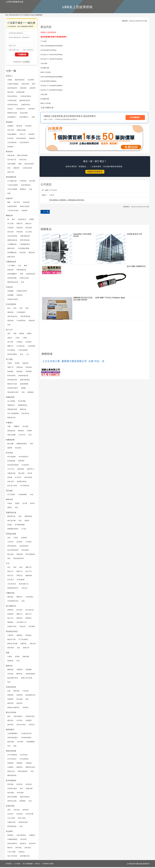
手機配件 (17, 427)
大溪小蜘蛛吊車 (47, 108)
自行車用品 (24, 756)
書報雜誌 (10, 623)
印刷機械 (10, 292)
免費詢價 (22, 55)
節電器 (17, 364)
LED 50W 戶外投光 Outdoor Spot (110, 298)
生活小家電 (11, 819)
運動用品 (20, 768)
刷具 (15, 568)
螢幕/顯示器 (11, 418)
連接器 (10, 339)
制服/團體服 (31, 743)
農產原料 (17, 169)
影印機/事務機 (20, 526)
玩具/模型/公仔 (22, 623)
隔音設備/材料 (21, 139)
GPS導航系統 (25, 486)
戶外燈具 (29, 543)
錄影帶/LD (31, 470)
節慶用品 (20, 636)
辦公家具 (20, 611)
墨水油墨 (10, 93)
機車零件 (20, 598)
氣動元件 (29, 224)
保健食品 (21, 853)
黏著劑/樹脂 (21, 93)
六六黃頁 (17, 865)
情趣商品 (23, 644)
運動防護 (10, 313)
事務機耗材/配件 (13, 530)
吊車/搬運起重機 (24, 249)
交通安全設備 (24, 279)
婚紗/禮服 (11, 743)
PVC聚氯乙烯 (12, 182)
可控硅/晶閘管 (23, 351)
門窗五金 (20, 576)
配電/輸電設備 (23, 376)
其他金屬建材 (12, 135)
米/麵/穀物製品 (13, 840)
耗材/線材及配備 (13, 466)
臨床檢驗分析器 (13, 679)
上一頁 (46, 212)
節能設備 (32, 321)
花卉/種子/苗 (12, 160)
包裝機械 (10, 296)
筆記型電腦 (22, 402)
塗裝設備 (20, 229)
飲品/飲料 (32, 844)
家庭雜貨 (23, 802)
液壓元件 (20, 224)
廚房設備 (29, 785)
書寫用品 (20, 619)
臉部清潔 (10, 704)
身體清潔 (20, 696)
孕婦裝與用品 (30, 717)
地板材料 (32, 139)
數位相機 (10, 445)
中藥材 (10, 657)
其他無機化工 (12, 118)
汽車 (20, 266)
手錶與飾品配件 (26, 738)
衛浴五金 (10, 576)
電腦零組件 (11, 406)
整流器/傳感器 (12, 355)
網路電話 (21, 432)
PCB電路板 (11, 351)
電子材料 (10, 343)
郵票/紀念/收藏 (13, 644)
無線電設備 (11, 432)
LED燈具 (10, 543)
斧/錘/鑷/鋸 (21, 581)
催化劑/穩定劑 (12, 89)
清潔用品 (26, 708)
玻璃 (9, 194)
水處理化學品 (26, 105)
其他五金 (25, 589)
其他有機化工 (24, 118)
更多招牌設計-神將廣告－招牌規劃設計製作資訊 (67, 200)
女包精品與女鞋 (26, 734)
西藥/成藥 (26, 657)
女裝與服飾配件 (13, 734)
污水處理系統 (21, 321)
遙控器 (30, 474)
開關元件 (10, 347)
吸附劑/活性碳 (12, 114)
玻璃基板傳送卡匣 (135, 234)
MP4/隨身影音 (24, 458)
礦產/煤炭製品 (20, 81)
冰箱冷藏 (17, 811)
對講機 (29, 432)
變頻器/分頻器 (12, 385)
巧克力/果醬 (11, 853)
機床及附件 (11, 249)
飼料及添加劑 (29, 165)
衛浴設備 (10, 785)
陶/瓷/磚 (19, 127)
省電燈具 (24, 539)
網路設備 (23, 410)
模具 (14, 220)
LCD (28, 355)
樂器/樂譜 (21, 470)
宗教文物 (33, 644)
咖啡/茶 (10, 848)
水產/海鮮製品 (21, 836)
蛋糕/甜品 (28, 848)
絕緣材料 (26, 364)
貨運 (21, 275)
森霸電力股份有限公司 (74, 361)
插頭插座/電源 (12, 381)
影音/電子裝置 (12, 486)
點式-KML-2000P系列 (136, 266)
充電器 (10, 364)
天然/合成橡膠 (12, 190)
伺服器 (17, 504)
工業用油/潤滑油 (26, 97)
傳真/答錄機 (11, 436)
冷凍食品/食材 (27, 169)
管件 (9, 568)
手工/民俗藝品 (23, 640)
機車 (26, 266)
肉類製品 (10, 836)
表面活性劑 (25, 85)
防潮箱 (10, 526)
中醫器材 (20, 670)
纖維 (9, 203)
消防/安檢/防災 (13, 317)
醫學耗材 (20, 675)
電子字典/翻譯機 (13, 414)
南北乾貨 (23, 840)
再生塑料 (32, 182)
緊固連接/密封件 (13, 589)
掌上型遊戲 (11, 495)
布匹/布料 (17, 203)
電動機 (23, 389)
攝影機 (10, 449)
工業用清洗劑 (12, 101)
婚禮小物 (26, 649)
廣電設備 (20, 555)
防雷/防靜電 (11, 376)
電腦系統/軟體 (12, 410)
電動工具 (10, 368)
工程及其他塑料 (13, 186)
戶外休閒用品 (24, 760)
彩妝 (9, 692)
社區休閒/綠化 (24, 143)
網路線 (10, 508)
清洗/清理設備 (12, 237)
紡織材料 (25, 211)
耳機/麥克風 (11, 474)
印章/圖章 (32, 627)
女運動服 (29, 764)
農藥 (20, 165)
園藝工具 (29, 568)
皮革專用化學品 (13, 105)
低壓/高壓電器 (25, 381)
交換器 (10, 504)
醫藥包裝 (10, 670)
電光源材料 (25, 551)
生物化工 (10, 110)
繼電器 (22, 334)
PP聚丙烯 (23, 182)
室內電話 (26, 427)
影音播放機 (11, 462)
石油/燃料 (31, 81)
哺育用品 (10, 721)
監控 (9, 309)
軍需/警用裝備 (25, 317)
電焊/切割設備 (25, 241)
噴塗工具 (10, 572)
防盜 (15, 309)
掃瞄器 (27, 521)
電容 (9, 334)
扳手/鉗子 (11, 581)
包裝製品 (20, 296)
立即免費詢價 (135, 117)
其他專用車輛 (12, 279)
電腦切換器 (28, 517)
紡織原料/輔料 (12, 207)
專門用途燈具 (12, 547)
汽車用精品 (29, 598)
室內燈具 (20, 543)
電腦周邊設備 (23, 406)
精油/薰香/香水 (31, 696)
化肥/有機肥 (11, 165)
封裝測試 (29, 343)
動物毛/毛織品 (25, 207)
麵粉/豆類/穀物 (22, 156)
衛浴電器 (20, 815)
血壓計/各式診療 (27, 679)
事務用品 (10, 611)
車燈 (9, 539)
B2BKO (38, 865)
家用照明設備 (12, 827)
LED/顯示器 (21, 347)
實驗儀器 (31, 393)
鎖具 (21, 568)
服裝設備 (32, 253)
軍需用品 (29, 636)
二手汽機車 (11, 266)
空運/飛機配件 (12, 275)
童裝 (9, 717)
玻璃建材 (10, 127)
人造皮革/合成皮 (13, 211)
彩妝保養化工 (21, 110)
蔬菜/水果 (11, 173)
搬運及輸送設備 (13, 283)
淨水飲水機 (29, 815)
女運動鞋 (10, 768)
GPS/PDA (22, 436)
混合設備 (10, 233)
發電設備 (20, 368)
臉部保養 (17, 692)
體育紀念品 (11, 772)
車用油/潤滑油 (12, 97)
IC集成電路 (31, 347)
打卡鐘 (24, 530)
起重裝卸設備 (31, 275)
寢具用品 (10, 725)
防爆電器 (20, 372)
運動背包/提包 (30, 768)
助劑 (34, 85)
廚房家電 (26, 811)
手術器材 (10, 675)
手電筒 (16, 539)
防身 (21, 309)
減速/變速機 (24, 385)
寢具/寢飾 (11, 794)
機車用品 (10, 598)
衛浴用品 (20, 785)
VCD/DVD (11, 470)
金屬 (33, 118)
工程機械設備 (12, 245)
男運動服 (10, 764)
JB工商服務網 (28, 865)
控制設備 (29, 368)
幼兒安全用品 (21, 725)
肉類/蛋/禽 (11, 156)
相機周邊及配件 (22, 445)
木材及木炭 (23, 160)
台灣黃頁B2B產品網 (15, 2)
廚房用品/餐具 (12, 789)
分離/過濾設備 (25, 237)
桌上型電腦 (11, 402)
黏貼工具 (29, 615)
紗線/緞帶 (26, 203)
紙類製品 (29, 619)
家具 (21, 789)
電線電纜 (29, 372)
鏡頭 (32, 445)
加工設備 (10, 224)
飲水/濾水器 (30, 611)
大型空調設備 (12, 143)
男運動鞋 (20, 764)
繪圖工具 (20, 615)
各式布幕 (18, 478)
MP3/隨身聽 (12, 458)
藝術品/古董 (11, 640)
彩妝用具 (20, 704)
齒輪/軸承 (29, 576)
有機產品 (32, 836)
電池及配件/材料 (13, 393)
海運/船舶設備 (21, 271)
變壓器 (29, 334)
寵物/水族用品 (25, 798)
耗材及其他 (25, 414)
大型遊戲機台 (23, 495)
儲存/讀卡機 (11, 521)
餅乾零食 (18, 848)
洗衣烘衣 (10, 815)
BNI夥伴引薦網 (48, 865)
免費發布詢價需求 (95, 172)
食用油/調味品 (12, 844)
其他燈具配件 (24, 547)
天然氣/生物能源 (13, 85)
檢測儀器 (10, 372)
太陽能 (10, 81)
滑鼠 (20, 517)
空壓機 (31, 220)
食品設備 (23, 253)
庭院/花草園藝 (12, 798)
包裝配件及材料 (13, 300)
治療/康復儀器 (30, 675)
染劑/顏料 (23, 89)
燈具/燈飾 (20, 794)
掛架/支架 (11, 482)
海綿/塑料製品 (26, 186)
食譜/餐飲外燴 (25, 857)
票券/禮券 (11, 649)
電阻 (15, 334)
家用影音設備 (23, 823)
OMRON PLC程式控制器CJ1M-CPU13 (83, 299)
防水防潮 (10, 139)
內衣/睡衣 (20, 743)
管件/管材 (11, 131)
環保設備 (10, 321)
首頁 (7, 15)
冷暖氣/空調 (11, 823)
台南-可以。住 (96, 361)
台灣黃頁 (9, 865)
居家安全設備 (12, 802)
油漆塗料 (33, 89)
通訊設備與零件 (19, 559)
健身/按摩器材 (23, 772)
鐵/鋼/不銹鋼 (21, 131)
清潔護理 (29, 721)
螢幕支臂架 (11, 258)
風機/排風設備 (12, 241)
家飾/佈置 (29, 789)
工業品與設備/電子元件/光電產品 (19, 15)
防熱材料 (32, 135)
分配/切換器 (28, 478)
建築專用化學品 (25, 101)
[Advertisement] (95, 219)
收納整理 (10, 615)
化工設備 (29, 233)
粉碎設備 (29, 229)
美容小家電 (22, 819)
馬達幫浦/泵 (22, 220)
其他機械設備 (12, 253)
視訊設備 (18, 449)
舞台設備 (10, 555)
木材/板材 (28, 127)
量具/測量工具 (24, 585)
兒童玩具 (32, 725)
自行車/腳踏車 (12, 756)
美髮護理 (10, 700)
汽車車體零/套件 (13, 602)
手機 (9, 427)
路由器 (32, 504)
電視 (9, 811)
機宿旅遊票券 (12, 776)
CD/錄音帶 (25, 466)
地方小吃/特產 (12, 857)
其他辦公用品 (12, 627)
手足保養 (26, 692)
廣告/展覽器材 (30, 555)
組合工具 (29, 572)
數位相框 (21, 474)
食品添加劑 (24, 114)
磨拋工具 (20, 572)
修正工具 (10, 619)
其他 (9, 169)
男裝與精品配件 (13, 738)
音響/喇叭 (21, 462)
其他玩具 (23, 627)
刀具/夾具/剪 (12, 585)
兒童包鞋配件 (18, 717)
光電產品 (20, 343)
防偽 (27, 309)
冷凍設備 (10, 229)
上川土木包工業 (51, 361)
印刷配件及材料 (22, 292)
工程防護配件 (21, 313)
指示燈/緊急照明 (13, 551)
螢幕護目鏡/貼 (22, 482)
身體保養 (10, 696)
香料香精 (32, 110)
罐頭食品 (23, 844)
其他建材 (10, 147)
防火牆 (25, 504)
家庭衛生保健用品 (14, 708)
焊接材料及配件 (13, 389)
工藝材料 (10, 636)
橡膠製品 (23, 190)
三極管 (25, 339)
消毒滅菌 (29, 670)
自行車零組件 (12, 760)
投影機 (10, 478)
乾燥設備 (20, 233)
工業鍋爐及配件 (25, 245)
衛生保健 (20, 700)
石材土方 (23, 135)
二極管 (17, 339)
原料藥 (17, 657)
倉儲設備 (10, 271)
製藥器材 (10, 662)
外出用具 (20, 721)
